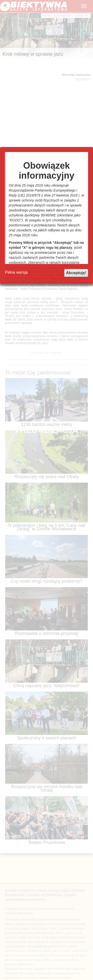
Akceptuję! (76, 273)
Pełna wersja (16, 272)
